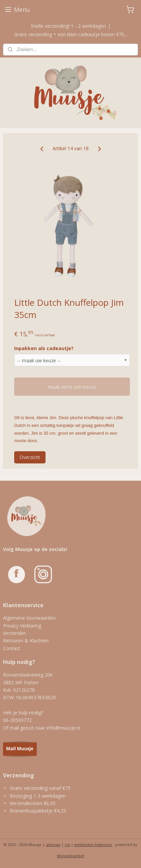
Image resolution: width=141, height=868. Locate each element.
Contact (12, 648)
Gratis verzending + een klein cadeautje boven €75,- (71, 34)
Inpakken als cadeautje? (44, 348)
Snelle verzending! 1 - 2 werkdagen (68, 26)
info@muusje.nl (63, 728)
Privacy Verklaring (22, 626)
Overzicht (30, 457)
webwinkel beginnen (93, 844)
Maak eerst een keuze (72, 387)
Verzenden (15, 633)
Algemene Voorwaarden (29, 618)
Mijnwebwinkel (71, 856)
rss (67, 844)
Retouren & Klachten (26, 641)
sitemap (53, 844)
